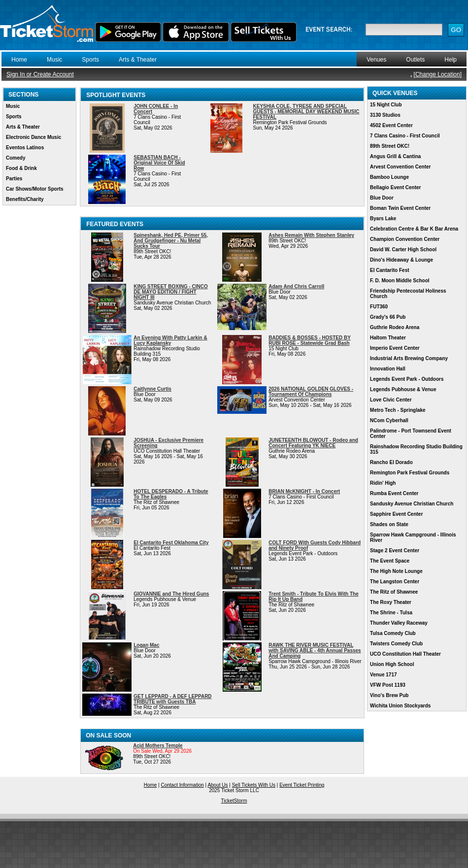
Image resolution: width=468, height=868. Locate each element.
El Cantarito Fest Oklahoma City (171, 543)
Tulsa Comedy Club (393, 633)
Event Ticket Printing (302, 785)
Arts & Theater (138, 60)
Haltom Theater (388, 338)
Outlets (415, 60)
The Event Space (390, 561)
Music (54, 60)
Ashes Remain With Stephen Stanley (311, 235)
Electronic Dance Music (33, 137)
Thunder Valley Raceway (399, 623)
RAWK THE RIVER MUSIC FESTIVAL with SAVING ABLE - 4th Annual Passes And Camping (315, 651)
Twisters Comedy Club (396, 644)
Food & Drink (21, 168)
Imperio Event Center (395, 348)
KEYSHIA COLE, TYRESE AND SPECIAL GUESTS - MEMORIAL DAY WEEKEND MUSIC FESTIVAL (306, 112)
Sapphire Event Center (396, 514)
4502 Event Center (391, 125)
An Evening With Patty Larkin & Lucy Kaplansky (170, 340)
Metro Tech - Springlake (398, 410)
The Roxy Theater (391, 602)
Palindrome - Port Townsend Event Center (411, 434)
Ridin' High (383, 483)
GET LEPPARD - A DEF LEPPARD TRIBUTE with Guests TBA (172, 699)
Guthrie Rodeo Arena (395, 327)
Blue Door (382, 198)
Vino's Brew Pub (389, 695)
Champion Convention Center (405, 239)
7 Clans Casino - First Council (405, 136)
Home (19, 60)
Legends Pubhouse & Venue (403, 389)
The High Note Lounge (396, 571)
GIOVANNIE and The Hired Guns (171, 594)
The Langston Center (395, 582)
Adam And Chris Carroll (296, 286)
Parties (14, 179)
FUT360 (379, 307)
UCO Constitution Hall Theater (405, 654)
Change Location (438, 74)
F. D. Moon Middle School (400, 281)
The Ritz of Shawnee (394, 592)
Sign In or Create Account (40, 74)
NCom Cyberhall (389, 420)
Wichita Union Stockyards (400, 706)
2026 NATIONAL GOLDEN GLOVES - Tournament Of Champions (311, 392)
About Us (217, 785)
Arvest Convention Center (400, 167)
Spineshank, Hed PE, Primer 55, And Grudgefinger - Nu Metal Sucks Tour (171, 241)
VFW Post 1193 (388, 685)
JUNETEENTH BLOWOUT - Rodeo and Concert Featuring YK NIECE (313, 443)
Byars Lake (383, 218)
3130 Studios (385, 115)
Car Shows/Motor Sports (35, 189)
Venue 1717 (383, 675)
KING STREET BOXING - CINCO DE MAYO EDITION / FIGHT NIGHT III (171, 292)
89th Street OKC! (390, 146)
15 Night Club (386, 105)
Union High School (392, 664)
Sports (90, 60)
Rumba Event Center (394, 493)
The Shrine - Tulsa (391, 613)
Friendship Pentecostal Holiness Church (408, 294)
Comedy (16, 158)
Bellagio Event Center (395, 187)
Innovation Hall (388, 369)
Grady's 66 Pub (388, 317)
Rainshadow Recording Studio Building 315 (416, 449)
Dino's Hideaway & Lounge (401, 260)
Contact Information (183, 785)
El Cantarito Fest (389, 270)
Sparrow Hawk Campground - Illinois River (413, 537)
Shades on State (389, 524)
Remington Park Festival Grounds (410, 473)
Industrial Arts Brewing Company (409, 358)
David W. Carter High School (403, 250)
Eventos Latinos (25, 148)
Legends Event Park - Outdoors (407, 379)
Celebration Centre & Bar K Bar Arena (414, 229)
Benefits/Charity (25, 199)
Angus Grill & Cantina (395, 156)
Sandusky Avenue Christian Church (412, 504)
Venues (376, 60)
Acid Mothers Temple (158, 746)
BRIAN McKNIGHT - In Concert (304, 491)
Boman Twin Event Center (400, 208)
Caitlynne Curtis (152, 389)
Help (451, 60)
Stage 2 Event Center (395, 551)
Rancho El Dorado (391, 462)
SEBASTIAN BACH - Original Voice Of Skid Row (159, 163)
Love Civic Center (391, 400)
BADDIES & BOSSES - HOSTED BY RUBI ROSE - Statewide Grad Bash (310, 340)
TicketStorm (234, 801)
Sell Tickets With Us (254, 785)
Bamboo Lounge (389, 177)
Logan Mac (146, 645)
